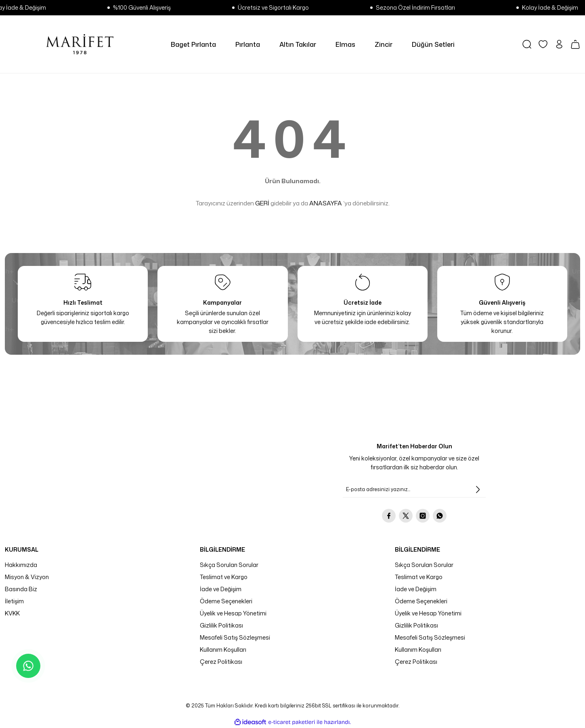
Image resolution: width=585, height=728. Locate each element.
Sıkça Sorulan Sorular (229, 565)
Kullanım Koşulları (223, 650)
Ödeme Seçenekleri (226, 601)
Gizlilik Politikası (221, 625)
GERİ (262, 203)
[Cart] (575, 44)
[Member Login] (559, 44)
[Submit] (478, 490)
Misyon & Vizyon (27, 577)
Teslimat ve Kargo (224, 577)
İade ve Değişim (221, 589)
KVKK (12, 613)
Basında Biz (21, 589)
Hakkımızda (21, 565)
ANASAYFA (326, 203)
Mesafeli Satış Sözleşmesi (235, 637)
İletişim (14, 601)
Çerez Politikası (221, 662)
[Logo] (80, 44)
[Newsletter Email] (414, 490)
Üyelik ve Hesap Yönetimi (233, 613)
